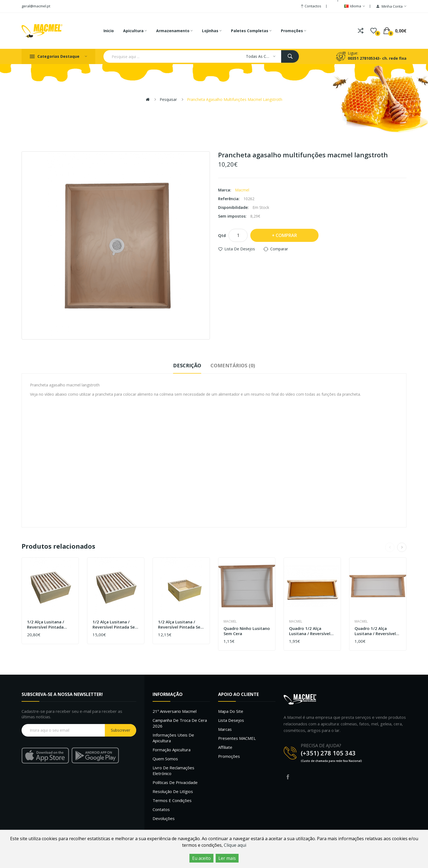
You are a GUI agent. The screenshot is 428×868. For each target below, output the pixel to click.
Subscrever (121, 730)
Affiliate (225, 747)
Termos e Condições (172, 800)
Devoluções (164, 818)
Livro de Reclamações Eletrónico (173, 771)
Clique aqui (235, 845)
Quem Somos (165, 759)
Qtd (222, 235)
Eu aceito (201, 858)
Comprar (286, 235)
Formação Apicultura (172, 750)
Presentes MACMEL (237, 738)
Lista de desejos (240, 249)
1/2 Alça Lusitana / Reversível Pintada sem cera (116, 625)
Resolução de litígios (173, 791)
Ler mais (227, 858)
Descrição (187, 365)
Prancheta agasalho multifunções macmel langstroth (235, 99)
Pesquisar (168, 99)
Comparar (279, 249)
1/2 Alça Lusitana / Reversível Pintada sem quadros (181, 625)
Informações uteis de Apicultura (173, 738)
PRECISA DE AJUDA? (321, 746)
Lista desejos (231, 720)
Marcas (225, 729)
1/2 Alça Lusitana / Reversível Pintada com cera (46, 625)
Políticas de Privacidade (175, 782)
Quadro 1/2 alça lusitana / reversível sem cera (375, 631)
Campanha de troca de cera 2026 (180, 723)
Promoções (229, 756)
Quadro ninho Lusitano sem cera (247, 631)
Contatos (161, 809)
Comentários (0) (233, 365)
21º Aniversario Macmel (175, 711)
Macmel (242, 190)
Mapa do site (231, 711)
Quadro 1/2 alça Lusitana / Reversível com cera (310, 631)
